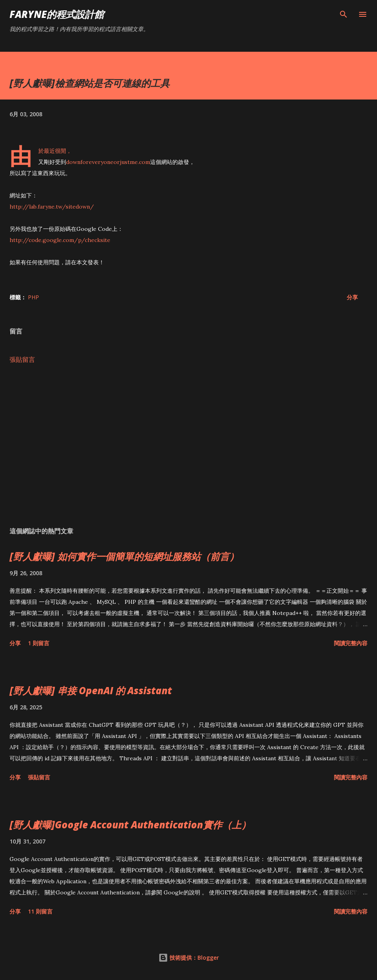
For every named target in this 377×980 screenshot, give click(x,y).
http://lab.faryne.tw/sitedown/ (52, 207)
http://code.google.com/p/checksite (60, 240)
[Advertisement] (188, 445)
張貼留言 (22, 359)
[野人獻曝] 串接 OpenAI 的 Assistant (91, 690)
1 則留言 (39, 643)
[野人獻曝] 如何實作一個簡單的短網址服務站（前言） (124, 556)
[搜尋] (344, 14)
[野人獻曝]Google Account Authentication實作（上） (130, 825)
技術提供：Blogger (189, 958)
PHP (33, 297)
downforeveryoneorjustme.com (108, 162)
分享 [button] (352, 297)
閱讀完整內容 (351, 643)
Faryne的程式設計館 (57, 14)
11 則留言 (40, 911)
